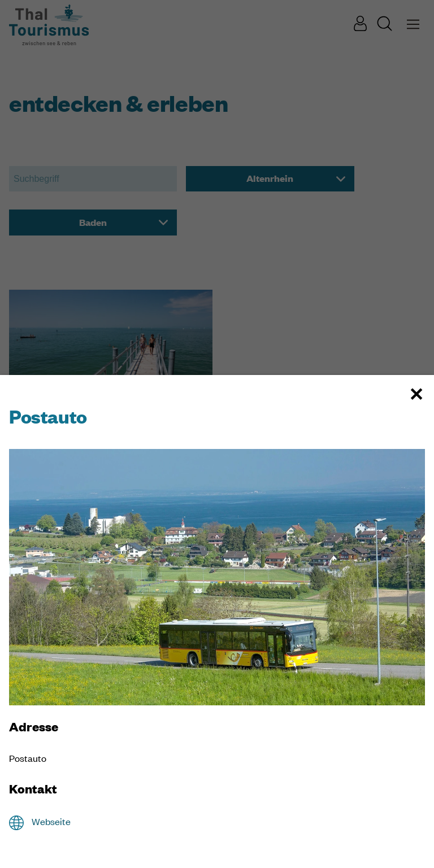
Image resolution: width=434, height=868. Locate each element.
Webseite (51, 821)
